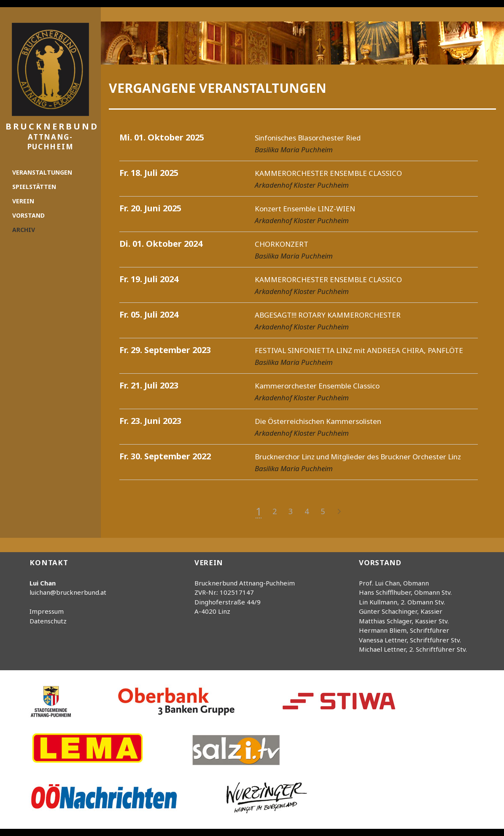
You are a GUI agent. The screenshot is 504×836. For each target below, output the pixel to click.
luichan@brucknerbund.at (68, 592)
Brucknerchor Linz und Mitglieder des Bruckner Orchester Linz (358, 457)
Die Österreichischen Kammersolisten (318, 421)
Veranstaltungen (42, 172)
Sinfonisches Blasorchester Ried (308, 138)
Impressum (47, 611)
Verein (23, 201)
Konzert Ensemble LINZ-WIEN (305, 209)
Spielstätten (34, 187)
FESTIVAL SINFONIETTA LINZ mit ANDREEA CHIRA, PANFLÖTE (359, 350)
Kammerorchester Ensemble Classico (317, 386)
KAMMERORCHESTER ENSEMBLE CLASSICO (328, 173)
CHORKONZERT (282, 244)
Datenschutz (48, 621)
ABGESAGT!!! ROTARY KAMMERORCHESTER (328, 315)
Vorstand (28, 215)
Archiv (24, 230)
